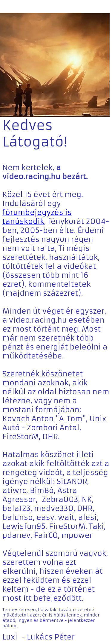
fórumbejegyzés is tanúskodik (37, 217)
